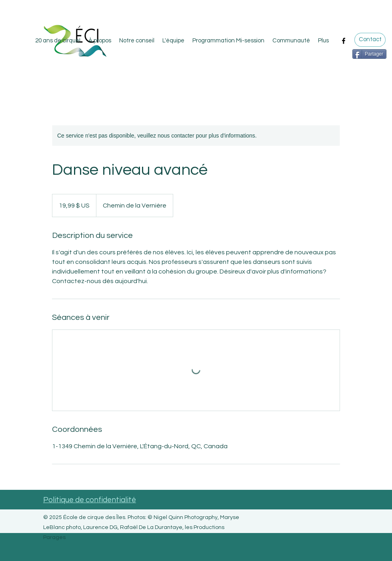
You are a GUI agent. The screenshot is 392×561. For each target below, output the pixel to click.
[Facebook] (344, 41)
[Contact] (370, 40)
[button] (291, 41)
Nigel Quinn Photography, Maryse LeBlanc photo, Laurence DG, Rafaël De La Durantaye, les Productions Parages (141, 527)
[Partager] (369, 54)
